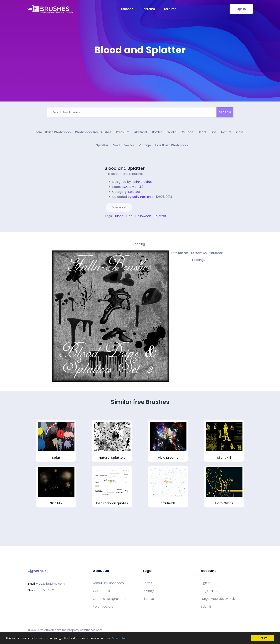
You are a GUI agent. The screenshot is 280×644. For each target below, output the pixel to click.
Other (240, 132)
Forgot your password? (218, 599)
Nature (226, 132)
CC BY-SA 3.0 (134, 187)
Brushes (127, 9)
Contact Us (101, 591)
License (148, 599)
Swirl (116, 145)
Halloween (143, 216)
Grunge (188, 132)
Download (119, 207)
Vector (129, 145)
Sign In (241, 9)
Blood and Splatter (125, 168)
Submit (206, 607)
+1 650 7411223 (48, 590)
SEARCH (225, 112)
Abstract (141, 132)
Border (157, 132)
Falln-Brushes (142, 182)
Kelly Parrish (141, 197)
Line (214, 132)
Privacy (148, 591)
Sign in (206, 583)
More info (118, 638)
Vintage (145, 145)
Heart (202, 132)
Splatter (102, 145)
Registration (210, 591)
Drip (129, 216)
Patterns (148, 9)
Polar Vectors (103, 607)
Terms (148, 583)
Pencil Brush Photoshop (53, 132)
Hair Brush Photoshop (171, 145)
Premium (123, 132)
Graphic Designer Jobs (110, 599)
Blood (119, 216)
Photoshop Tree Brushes (93, 132)
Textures (170, 9)
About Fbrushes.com (108, 583)
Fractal (172, 132)
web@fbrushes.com (50, 584)
